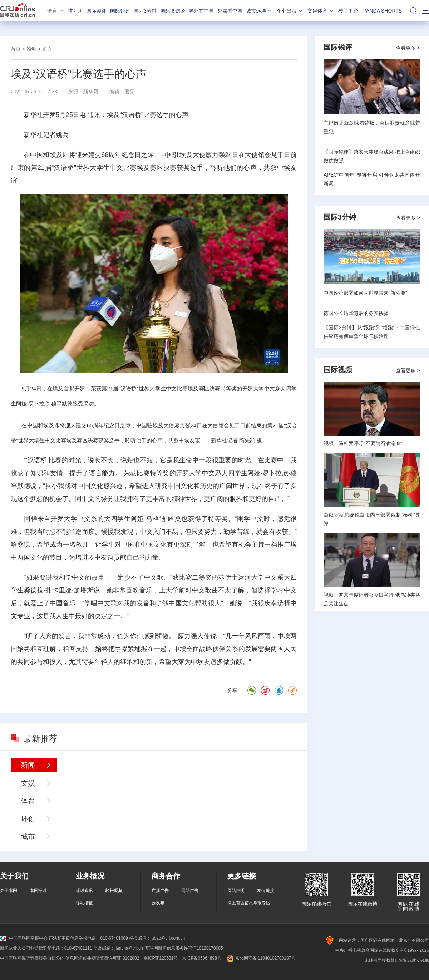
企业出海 (290, 11)
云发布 (158, 903)
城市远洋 (260, 11)
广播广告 (160, 891)
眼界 (236, 499)
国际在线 (18, 11)
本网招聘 (38, 891)
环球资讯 (84, 891)
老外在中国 (201, 11)
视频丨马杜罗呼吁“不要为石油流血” (363, 443)
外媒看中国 (230, 11)
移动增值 (84, 903)
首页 (16, 49)
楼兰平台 (348, 11)
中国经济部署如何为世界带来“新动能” (365, 293)
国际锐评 (120, 11)
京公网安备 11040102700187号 (260, 958)
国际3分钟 (145, 11)
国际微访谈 (173, 11)
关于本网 (9, 891)
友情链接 (266, 891)
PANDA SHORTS (383, 11)
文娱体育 (321, 11)
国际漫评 (97, 11)
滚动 (31, 49)
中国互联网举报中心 (24, 938)
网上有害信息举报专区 (249, 903)
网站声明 (236, 891)
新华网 (91, 92)
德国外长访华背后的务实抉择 (356, 313)
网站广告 (190, 891)
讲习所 (75, 11)
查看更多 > (408, 48)
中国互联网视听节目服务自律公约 (32, 958)
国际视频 (338, 370)
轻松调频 (114, 891)
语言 (56, 11)
